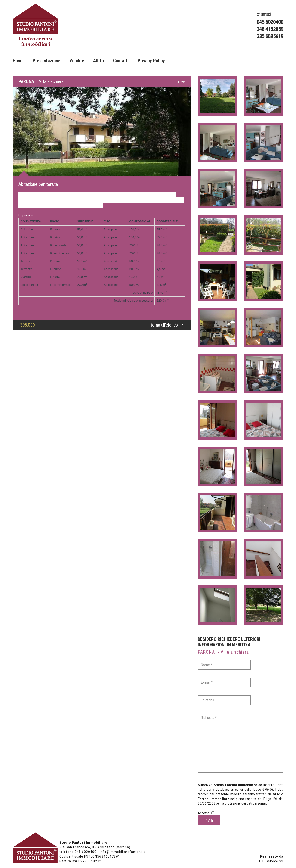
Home (18, 61)
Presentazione (46, 61)
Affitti (99, 61)
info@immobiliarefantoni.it (122, 852)
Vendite (77, 61)
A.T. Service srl (271, 861)
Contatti (121, 61)
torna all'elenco (167, 325)
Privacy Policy (151, 61)
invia (209, 820)
